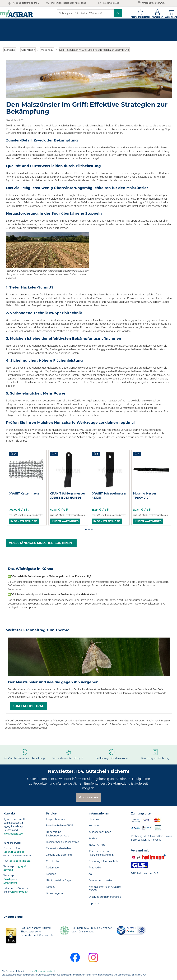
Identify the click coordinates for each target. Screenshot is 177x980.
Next (167, 494)
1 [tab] (86, 532)
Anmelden (154, 17)
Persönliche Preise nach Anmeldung (69, 3)
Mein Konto (52, 861)
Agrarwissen (28, 53)
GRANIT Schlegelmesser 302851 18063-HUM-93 (68, 498)
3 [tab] (92, 532)
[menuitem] (13, 27)
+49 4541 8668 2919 (19, 861)
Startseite (10, 53)
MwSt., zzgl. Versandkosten (44, 971)
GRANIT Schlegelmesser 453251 (109, 498)
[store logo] (20, 13)
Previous (11, 494)
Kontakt (50, 887)
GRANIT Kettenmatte (24, 496)
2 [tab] (89, 532)
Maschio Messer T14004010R (145, 498)
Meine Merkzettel (137, 17)
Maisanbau (47, 53)
